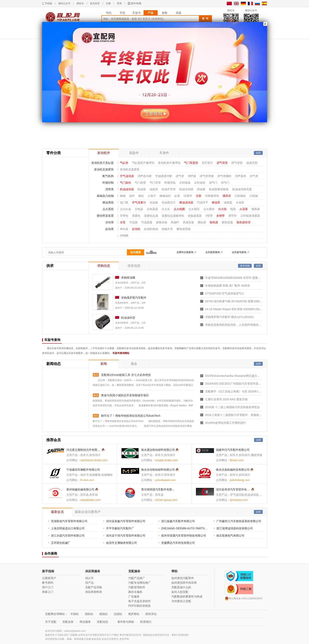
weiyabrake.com (91, 500)
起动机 (136, 229)
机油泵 (142, 189)
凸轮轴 (254, 196)
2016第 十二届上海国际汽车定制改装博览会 (233, 407)
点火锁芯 (194, 209)
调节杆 (233, 216)
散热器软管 (244, 222)
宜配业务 (68, 622)
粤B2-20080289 (180, 635)
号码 (108, 13)
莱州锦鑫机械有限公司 (80, 489)
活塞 (199, 196)
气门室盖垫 (191, 163)
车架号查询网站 (121, 353)
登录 (119, 3)
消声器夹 (241, 176)
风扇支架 (188, 222)
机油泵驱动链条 (219, 189)
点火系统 (108, 209)
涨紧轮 (136, 216)
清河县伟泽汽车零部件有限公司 (233, 489)
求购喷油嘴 (128, 278)
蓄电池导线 (183, 229)
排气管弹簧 (207, 176)
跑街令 (80, 3)
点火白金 (126, 209)
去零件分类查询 (185, 252)
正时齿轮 (200, 183)
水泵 (123, 222)
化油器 (154, 202)
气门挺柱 (126, 183)
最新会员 (57, 512)
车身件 (164, 153)
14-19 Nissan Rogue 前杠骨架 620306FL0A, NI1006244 (234, 309)
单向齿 (124, 229)
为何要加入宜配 (181, 601)
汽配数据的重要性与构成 (187, 596)
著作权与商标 (126, 622)
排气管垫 (237, 163)
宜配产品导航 (94, 587)
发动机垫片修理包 (169, 163)
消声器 (192, 176)
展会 (134, 364)
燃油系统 (108, 202)
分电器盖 (152, 209)
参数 (165, 13)
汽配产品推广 (137, 578)
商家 (179, 13)
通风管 (227, 196)
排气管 (254, 176)
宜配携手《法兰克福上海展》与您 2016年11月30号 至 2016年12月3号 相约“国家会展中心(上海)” (234, 391)
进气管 (180, 176)
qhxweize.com (239, 500)
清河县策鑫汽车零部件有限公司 (126, 521)
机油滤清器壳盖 (242, 189)
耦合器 (202, 222)
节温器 (133, 222)
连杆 (132, 196)
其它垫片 (207, 163)
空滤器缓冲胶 (164, 176)
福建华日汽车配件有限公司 (233, 450)
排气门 (225, 183)
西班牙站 (151, 614)
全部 (258, 153)
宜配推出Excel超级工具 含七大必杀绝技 (126, 375)
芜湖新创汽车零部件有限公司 (69, 521)
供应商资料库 (94, 592)
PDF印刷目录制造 (140, 606)
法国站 (118, 614)
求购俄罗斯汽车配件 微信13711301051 (230, 317)
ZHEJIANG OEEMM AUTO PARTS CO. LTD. (189, 528)
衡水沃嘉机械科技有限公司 (233, 470)
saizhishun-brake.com (94, 460)
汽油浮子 (203, 202)
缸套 (177, 196)
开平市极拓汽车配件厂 (120, 528)
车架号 (137, 13)
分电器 (139, 209)
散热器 (214, 222)
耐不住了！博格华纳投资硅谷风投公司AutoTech (131, 416)
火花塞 (244, 209)
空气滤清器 (127, 176)
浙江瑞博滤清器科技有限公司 (235, 528)
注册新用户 (49, 578)
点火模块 (209, 209)
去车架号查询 (239, 252)
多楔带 (221, 216)
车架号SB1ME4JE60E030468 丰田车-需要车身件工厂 (234, 278)
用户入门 (48, 587)
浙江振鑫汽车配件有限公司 (178, 521)
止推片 (152, 196)
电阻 (233, 209)
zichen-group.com (166, 500)
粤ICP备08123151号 (130, 635)
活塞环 (188, 196)
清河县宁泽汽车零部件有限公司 (126, 536)
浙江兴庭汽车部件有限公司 (68, 536)
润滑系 (109, 189)
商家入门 (48, 592)
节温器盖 (147, 222)
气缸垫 (124, 163)
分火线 (222, 209)
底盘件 (134, 153)
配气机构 (108, 176)
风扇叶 (175, 222)
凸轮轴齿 (240, 196)
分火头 (166, 209)
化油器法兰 (169, 202)
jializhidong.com (240, 480)
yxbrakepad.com (166, 480)
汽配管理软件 (137, 587)
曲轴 (123, 196)
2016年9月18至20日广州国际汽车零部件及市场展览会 (234, 384)
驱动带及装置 (105, 216)
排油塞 (201, 189)
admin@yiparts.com (75, 631)
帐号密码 (48, 583)
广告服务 (134, 596)
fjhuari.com (237, 460)
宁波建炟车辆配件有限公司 (83, 470)
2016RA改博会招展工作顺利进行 (226, 423)
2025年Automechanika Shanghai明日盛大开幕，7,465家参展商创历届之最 (234, 376)
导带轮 (124, 216)
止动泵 (240, 202)
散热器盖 (227, 222)
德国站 (103, 614)
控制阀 (124, 236)
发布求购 (245, 266)
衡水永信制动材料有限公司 (158, 470)
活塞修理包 (212, 196)
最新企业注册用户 (88, 512)
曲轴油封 (165, 196)
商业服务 (85, 622)
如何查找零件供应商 (184, 583)
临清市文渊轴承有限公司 (122, 543)
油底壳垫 (252, 163)
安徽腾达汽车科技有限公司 (178, 543)
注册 (108, 3)
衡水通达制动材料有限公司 (158, 450)
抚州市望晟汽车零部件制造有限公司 (184, 536)
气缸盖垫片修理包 (143, 163)
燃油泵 (216, 202)
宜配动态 (102, 622)
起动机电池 (151, 229)
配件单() (136, 3)
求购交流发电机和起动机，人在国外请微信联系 (234, 325)
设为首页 (95, 3)
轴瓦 (141, 196)
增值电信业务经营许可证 (156, 635)
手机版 (49, 3)
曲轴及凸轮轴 (105, 196)
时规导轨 (170, 183)
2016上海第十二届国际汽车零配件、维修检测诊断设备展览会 (234, 415)
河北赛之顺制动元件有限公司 (84, 450)
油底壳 (154, 189)
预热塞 (256, 209)
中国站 (75, 614)
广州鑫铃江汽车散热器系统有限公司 (239, 521)
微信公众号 (64, 3)
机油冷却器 (186, 189)
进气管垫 (222, 163)
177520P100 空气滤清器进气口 (225, 293)
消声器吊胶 (145, 176)
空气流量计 (139, 202)
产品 (151, 13)
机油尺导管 (169, 189)
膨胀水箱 (162, 222)
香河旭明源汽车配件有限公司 (158, 489)
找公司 (89, 578)
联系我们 (146, 622)
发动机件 (104, 153)
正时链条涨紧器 (250, 216)
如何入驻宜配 (180, 592)
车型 (123, 13)
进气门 (213, 183)
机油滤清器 (127, 189)
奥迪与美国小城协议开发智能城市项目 (125, 395)
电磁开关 (167, 229)
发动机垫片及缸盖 (102, 163)
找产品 (89, 583)
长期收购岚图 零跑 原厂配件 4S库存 (228, 286)
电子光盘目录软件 (140, 601)
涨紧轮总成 (151, 216)
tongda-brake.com (167, 460)
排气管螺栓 (224, 176)
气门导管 (155, 183)
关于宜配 (51, 622)
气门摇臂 (140, 183)
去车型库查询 (213, 252)
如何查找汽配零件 (183, 578)
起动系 (109, 229)
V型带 (209, 216)
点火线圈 (179, 209)
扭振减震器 (195, 216)
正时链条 (185, 183)
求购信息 (104, 266)
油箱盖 (228, 202)
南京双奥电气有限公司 (230, 536)
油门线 (124, 202)
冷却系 (109, 222)
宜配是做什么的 (181, 587)
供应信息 (134, 266)
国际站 (89, 614)
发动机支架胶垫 (104, 169)
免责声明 (124, 639)
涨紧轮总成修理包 (173, 216)
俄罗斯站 (134, 614)
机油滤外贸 (128, 318)
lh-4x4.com (87, 480)
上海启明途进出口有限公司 (68, 528)
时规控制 (108, 183)
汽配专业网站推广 (140, 583)
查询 (206, 19)
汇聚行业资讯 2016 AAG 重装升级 (226, 399)
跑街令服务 (135, 592)
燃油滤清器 (186, 202)
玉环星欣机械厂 (61, 543)
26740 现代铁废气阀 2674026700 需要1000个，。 (234, 301)
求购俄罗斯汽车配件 (134, 298)
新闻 (104, 364)
